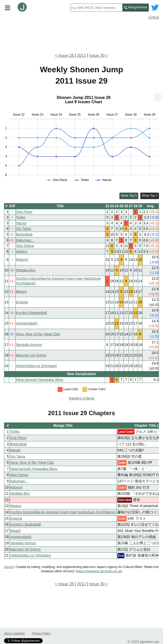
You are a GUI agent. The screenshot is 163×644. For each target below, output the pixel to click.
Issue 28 (67, 56)
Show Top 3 (129, 196)
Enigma (22, 302)
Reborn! (22, 260)
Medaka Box (26, 270)
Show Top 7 (150, 196)
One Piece (24, 212)
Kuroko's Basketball (31, 313)
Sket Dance (25, 246)
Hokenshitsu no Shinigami (36, 366)
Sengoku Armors (29, 345)
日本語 (154, 17)
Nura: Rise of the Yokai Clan (38, 334)
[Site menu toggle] (8, 8)
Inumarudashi (27, 323)
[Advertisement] (82, 35)
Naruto (21, 223)
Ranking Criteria (82, 398)
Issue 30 (97, 56)
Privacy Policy (41, 633)
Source (9, 567)
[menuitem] (158, 97)
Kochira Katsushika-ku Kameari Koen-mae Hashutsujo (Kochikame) (63, 512)
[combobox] (96, 8)
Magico (22, 252)
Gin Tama (23, 229)
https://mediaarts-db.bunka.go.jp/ (99, 571)
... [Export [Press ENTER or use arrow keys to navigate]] (158, 96)
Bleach (21, 292)
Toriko (21, 217)
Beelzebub (24, 234)
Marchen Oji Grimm (31, 355)
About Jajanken (15, 633)
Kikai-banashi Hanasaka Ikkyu (40, 380)
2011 (82, 56)
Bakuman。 (25, 240)
